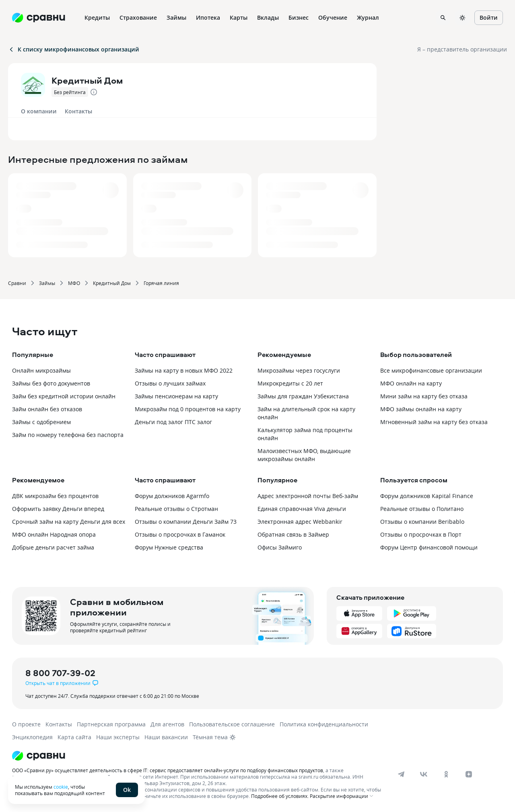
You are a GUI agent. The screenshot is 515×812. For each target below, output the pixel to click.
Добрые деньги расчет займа (53, 547)
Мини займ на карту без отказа (424, 396)
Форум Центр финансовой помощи (429, 547)
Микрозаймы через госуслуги (299, 370)
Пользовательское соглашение (232, 724)
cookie (61, 787)
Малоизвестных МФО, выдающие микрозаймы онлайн (304, 455)
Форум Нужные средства (169, 547)
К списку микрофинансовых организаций (74, 49)
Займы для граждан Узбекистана (303, 396)
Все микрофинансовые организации (431, 370)
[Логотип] (198, 756)
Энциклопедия (32, 737)
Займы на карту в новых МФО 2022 (184, 370)
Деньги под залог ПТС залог (173, 422)
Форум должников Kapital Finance (427, 496)
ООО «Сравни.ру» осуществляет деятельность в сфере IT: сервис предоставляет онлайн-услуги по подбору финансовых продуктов (168, 770)
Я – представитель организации (462, 49)
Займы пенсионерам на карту (176, 396)
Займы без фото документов (51, 383)
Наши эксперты (118, 737)
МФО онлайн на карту (411, 383)
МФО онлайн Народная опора (54, 534)
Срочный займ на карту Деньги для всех (69, 522)
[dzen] (469, 774)
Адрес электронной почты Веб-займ (308, 496)
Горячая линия (161, 283)
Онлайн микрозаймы (41, 370)
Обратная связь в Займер (293, 534)
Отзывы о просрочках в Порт (421, 534)
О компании (39, 111)
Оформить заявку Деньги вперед (58, 509)
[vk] (424, 774)
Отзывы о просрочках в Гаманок (180, 534)
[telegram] (401, 774)
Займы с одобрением (41, 422)
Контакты (78, 111)
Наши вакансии (166, 737)
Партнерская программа (111, 724)
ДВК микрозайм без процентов (55, 496)
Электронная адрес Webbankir (300, 522)
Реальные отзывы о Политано (422, 509)
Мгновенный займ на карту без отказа (434, 422)
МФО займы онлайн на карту (421, 409)
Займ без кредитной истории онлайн (64, 396)
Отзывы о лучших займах (170, 383)
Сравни (17, 283)
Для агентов (167, 724)
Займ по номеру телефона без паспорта (68, 435)
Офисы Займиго (280, 547)
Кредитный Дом (112, 283)
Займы (47, 283)
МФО (74, 283)
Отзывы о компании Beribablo (422, 522)
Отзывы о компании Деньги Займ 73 (186, 522)
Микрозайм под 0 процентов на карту (188, 409)
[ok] (446, 774)
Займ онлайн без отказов (47, 409)
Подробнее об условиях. (280, 796)
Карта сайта (74, 737)
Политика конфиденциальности (324, 724)
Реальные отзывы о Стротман (176, 509)
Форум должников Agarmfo (172, 496)
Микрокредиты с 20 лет (290, 383)
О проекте (26, 724)
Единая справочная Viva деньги (302, 509)
